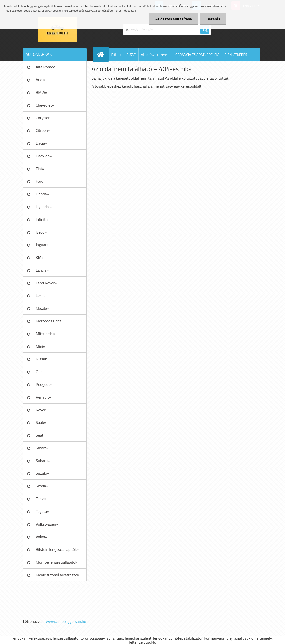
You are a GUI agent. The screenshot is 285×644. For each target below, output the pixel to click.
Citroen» (43, 130)
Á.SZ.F (131, 54)
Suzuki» (42, 473)
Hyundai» (44, 207)
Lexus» (42, 295)
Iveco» (41, 232)
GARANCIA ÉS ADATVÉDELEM (197, 54)
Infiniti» (42, 219)
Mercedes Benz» (50, 321)
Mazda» (43, 308)
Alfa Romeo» (47, 67)
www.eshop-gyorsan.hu (66, 621)
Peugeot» (44, 384)
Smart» (42, 448)
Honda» (42, 194)
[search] (205, 30)
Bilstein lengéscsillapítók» (57, 549)
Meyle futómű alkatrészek (57, 575)
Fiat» (40, 169)
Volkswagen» (47, 524)
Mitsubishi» (46, 334)
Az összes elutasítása (174, 19)
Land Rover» (46, 283)
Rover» (42, 410)
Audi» (41, 80)
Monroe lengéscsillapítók (57, 562)
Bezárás (213, 19)
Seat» (41, 435)
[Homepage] (103, 54)
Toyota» (42, 511)
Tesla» (41, 499)
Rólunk (116, 54)
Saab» (41, 422)
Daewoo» (44, 156)
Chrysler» (44, 118)
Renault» (43, 397)
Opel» (41, 372)
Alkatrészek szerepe (156, 54)
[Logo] (57, 30)
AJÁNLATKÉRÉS (236, 54)
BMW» (42, 92)
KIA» (40, 257)
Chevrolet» (45, 105)
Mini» (41, 346)
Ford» (41, 181)
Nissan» (43, 359)
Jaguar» (42, 245)
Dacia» (41, 143)
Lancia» (42, 270)
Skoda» (42, 486)
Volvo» (42, 537)
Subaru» (43, 461)
